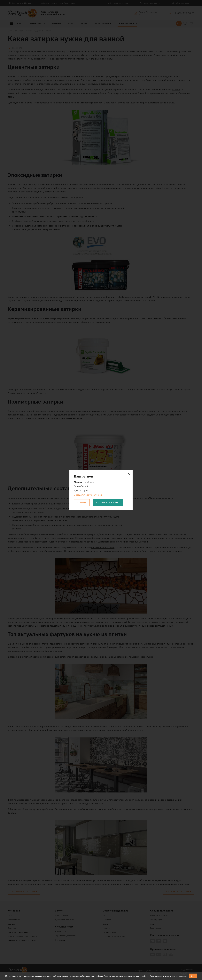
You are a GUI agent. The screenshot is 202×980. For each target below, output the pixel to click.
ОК (193, 976)
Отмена (82, 502)
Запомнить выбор (108, 502)
